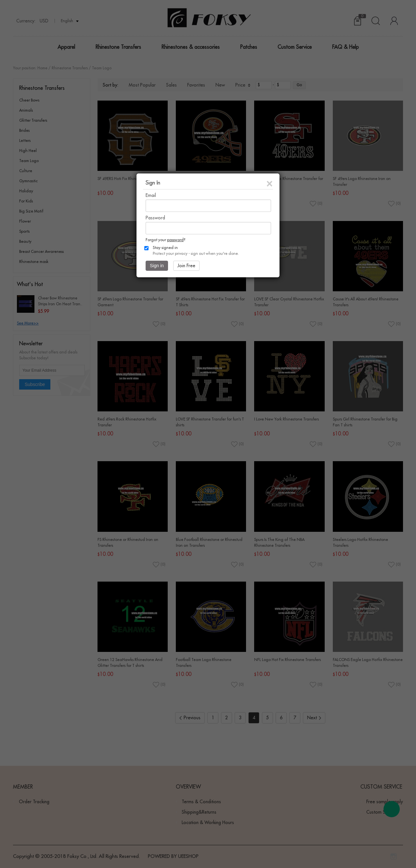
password (175, 240)
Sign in (157, 266)
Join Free (186, 266)
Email (151, 195)
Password (155, 218)
